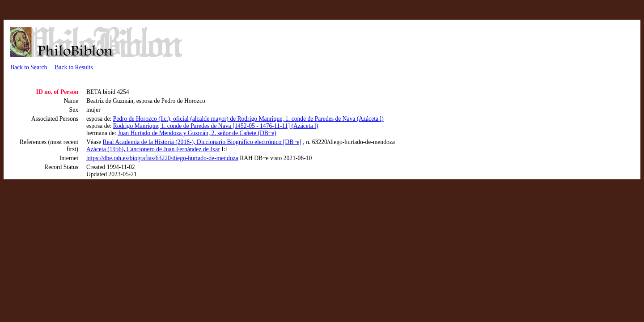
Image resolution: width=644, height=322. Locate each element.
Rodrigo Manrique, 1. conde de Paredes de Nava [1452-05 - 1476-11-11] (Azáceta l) (216, 126)
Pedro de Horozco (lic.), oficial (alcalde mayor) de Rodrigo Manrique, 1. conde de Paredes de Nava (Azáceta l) (248, 119)
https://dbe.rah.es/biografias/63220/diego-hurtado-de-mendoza (162, 158)
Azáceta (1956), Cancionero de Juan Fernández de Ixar (153, 149)
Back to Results (73, 67)
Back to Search (30, 67)
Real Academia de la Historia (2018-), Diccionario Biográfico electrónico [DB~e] (202, 142)
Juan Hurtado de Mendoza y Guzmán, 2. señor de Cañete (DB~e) (197, 133)
